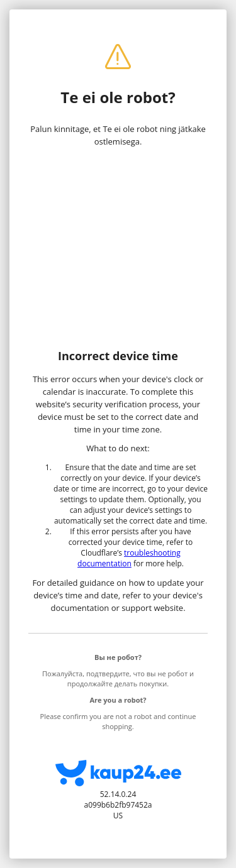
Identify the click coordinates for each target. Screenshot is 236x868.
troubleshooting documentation (129, 558)
